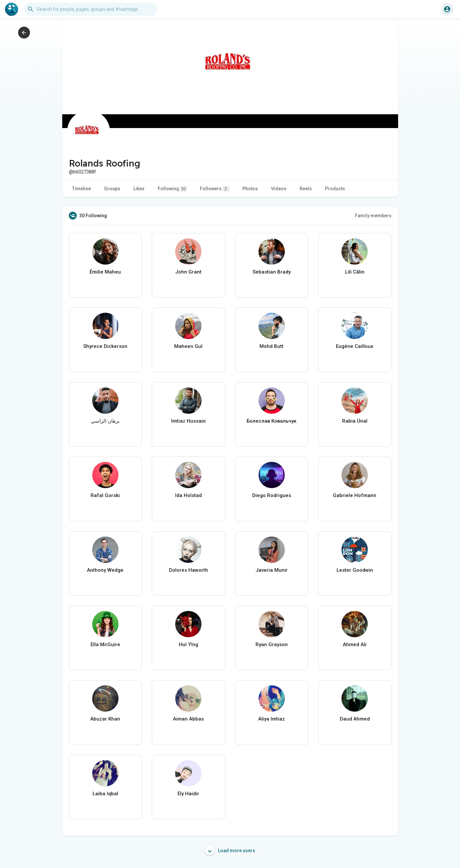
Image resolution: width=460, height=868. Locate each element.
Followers (215, 189)
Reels (306, 189)
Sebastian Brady (272, 272)
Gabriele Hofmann (355, 495)
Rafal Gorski (105, 495)
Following (172, 189)
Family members (373, 216)
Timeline (81, 189)
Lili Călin (355, 272)
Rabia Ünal (355, 421)
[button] (91, 9)
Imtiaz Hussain (189, 421)
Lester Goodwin (355, 570)
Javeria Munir (272, 570)
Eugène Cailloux (355, 346)
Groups (112, 189)
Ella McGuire (105, 644)
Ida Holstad (189, 495)
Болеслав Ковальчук (271, 421)
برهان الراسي (105, 421)
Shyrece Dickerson (105, 346)
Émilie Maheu (105, 272)
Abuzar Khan (105, 719)
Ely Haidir (188, 794)
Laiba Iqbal (105, 794)
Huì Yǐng (189, 644)
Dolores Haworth (189, 570)
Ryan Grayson (272, 644)
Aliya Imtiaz (271, 719)
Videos (279, 189)
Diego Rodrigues (272, 495)
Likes (139, 189)
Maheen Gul (188, 346)
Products (335, 189)
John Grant (188, 272)
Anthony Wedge (105, 570)
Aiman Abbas (188, 719)
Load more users (230, 851)
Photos (250, 189)
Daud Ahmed (355, 719)
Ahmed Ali (355, 644)
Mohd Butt (271, 346)
